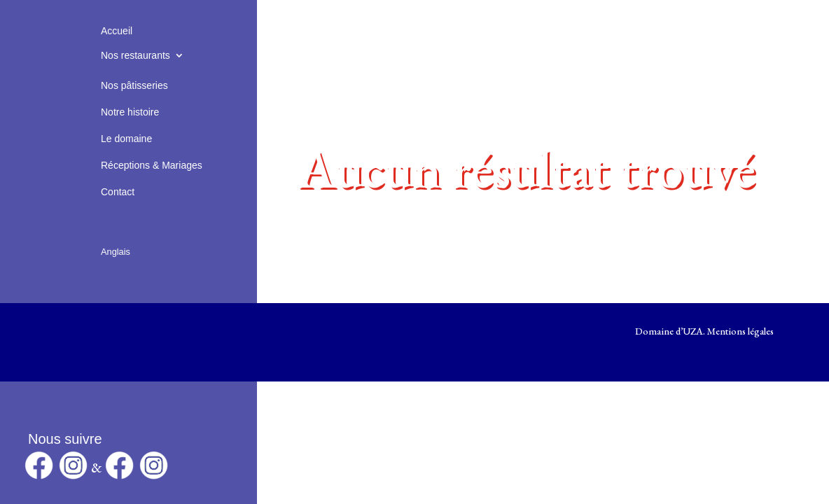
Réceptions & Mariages (152, 165)
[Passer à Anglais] (116, 235)
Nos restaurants (135, 55)
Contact (118, 192)
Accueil (117, 31)
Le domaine (126, 139)
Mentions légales (740, 331)
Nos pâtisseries (134, 85)
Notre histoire (130, 112)
